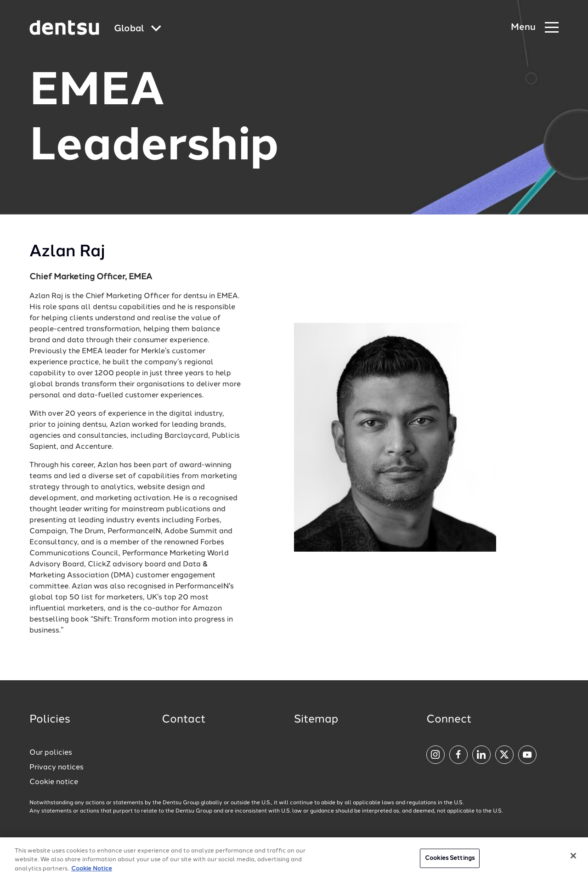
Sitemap (316, 720)
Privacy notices (57, 768)
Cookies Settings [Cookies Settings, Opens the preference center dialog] (450, 862)
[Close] (573, 859)
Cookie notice (54, 782)
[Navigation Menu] (535, 28)
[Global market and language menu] (138, 29)
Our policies (51, 753)
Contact (184, 720)
